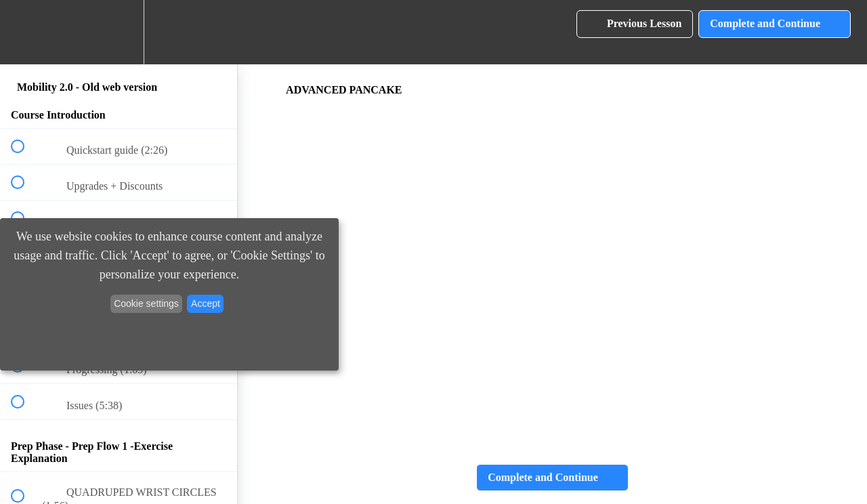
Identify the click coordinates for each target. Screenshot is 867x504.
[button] (25, 32)
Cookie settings (146, 303)
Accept (206, 303)
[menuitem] (119, 32)
